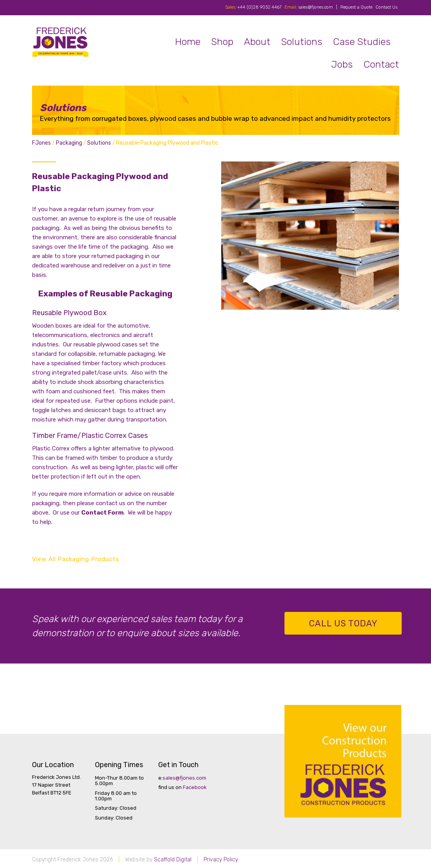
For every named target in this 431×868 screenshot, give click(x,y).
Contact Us (386, 7)
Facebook (195, 787)
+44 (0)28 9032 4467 (259, 7)
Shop (222, 42)
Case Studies (362, 42)
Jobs (342, 64)
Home (188, 42)
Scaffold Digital (173, 860)
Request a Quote (356, 7)
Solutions (302, 42)
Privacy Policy (221, 860)
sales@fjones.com (316, 7)
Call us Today (343, 623)
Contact (381, 64)
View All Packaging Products (76, 559)
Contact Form (102, 513)
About (257, 42)
